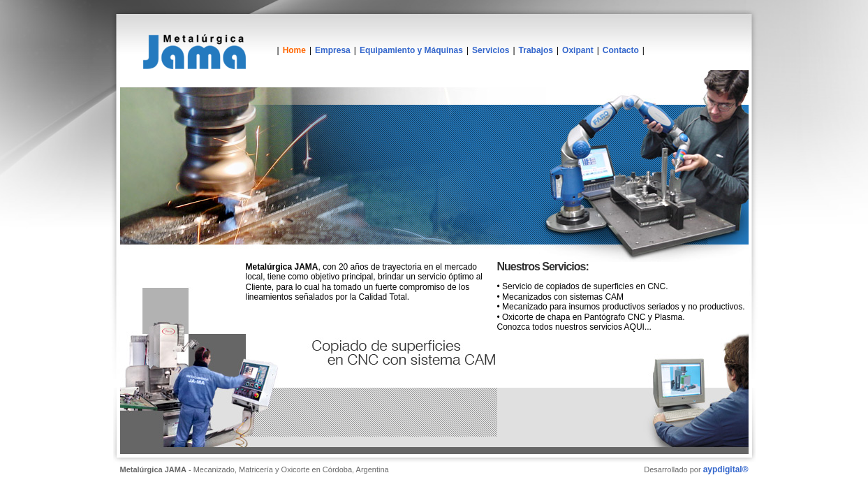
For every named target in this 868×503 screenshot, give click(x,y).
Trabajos (536, 50)
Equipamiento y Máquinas (411, 50)
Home (294, 50)
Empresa (333, 50)
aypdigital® (726, 469)
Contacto (621, 50)
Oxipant (578, 50)
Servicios (491, 50)
